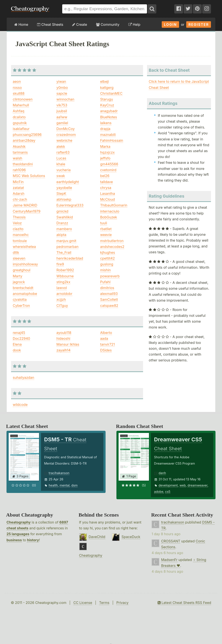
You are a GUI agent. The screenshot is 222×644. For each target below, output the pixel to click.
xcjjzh (61, 299)
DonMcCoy (65, 129)
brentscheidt (23, 288)
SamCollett (109, 299)
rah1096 (19, 170)
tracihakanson (59, 473)
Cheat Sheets (50, 24)
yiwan (61, 81)
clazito (18, 229)
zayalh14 (63, 350)
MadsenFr (169, 560)
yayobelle (64, 188)
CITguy (62, 306)
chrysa (106, 188)
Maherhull (21, 105)
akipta (61, 235)
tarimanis (20, 152)
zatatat (18, 188)
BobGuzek (109, 217)
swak (61, 176)
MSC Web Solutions (29, 176)
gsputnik (20, 123)
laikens (106, 123)
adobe (159, 492)
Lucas (61, 158)
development (168, 485)
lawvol (62, 288)
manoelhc (21, 235)
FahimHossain (112, 140)
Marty (18, 276)
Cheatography (19, 522)
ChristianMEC (111, 93)
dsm (74, 485)
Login (170, 24)
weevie (106, 235)
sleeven (19, 258)
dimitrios (107, 288)
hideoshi (63, 338)
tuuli (104, 223)
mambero (64, 229)
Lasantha (108, 194)
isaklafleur (21, 129)
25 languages (18, 534)
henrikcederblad (70, 258)
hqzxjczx (107, 152)
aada (104, 338)
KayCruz (107, 105)
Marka (105, 146)
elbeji (104, 81)
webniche (64, 140)
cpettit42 (108, 258)
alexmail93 (109, 294)
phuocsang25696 (27, 135)
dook (17, 350)
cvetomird (108, 170)
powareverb (110, 276)
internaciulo (110, 211)
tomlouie (20, 241)
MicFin (18, 182)
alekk (61, 146)
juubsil (62, 111)
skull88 (19, 93)
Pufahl (105, 282)
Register (199, 24)
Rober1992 (65, 270)
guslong (107, 264)
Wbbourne (65, 276)
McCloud (108, 199)
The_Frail (64, 252)
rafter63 (63, 152)
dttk (16, 252)
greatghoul (22, 270)
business (14, 540)
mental (65, 485)
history (33, 540)
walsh (18, 158)
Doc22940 (21, 338)
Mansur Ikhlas (68, 344)
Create (80, 24)
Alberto (106, 333)
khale (61, 164)
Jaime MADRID (25, 205)
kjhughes (108, 252)
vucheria (63, 170)
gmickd (62, 211)
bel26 (105, 176)
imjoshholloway (25, 264)
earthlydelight (68, 182)
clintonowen (23, 99)
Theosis (19, 217)
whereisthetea (24, 247)
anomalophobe (25, 294)
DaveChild (97, 537)
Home (21, 24)
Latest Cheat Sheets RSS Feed (184, 603)
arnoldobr (64, 294)
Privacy (122, 603)
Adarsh (19, 194)
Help (134, 24)
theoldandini (23, 164)
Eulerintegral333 (70, 205)
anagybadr (109, 111)
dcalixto (19, 117)
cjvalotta (20, 299)
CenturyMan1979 (27, 211)
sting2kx (63, 282)
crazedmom (66, 135)
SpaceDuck (131, 537)
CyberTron (21, 306)
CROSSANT (171, 541)
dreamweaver (198, 485)
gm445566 (109, 164)
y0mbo (62, 88)
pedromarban (67, 247)
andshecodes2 (112, 247)
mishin (105, 270)
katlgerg (107, 88)
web (183, 485)
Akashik (19, 146)
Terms (104, 603)
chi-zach (20, 199)
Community (108, 24)
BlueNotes (109, 117)
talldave (107, 182)
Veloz (17, 223)
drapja (105, 129)
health (53, 485)
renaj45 (19, 333)
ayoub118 (64, 333)
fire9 (60, 264)
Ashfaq (19, 111)
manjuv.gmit (66, 241)
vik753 (62, 105)
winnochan (65, 99)
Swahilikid (65, 217)
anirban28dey (24, 140)
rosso (17, 88)
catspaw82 (109, 306)
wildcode (20, 405)
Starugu (107, 99)
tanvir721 (108, 344)
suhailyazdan (24, 377)
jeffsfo (105, 158)
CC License (83, 603)
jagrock (19, 282)
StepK (61, 194)
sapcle (62, 93)
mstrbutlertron (112, 241)
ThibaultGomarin (114, 205)
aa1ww (62, 117)
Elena (17, 344)
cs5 (168, 492)
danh (162, 473)
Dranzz (62, 223)
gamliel (62, 123)
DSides (106, 350)
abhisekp (64, 199)
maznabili (108, 135)
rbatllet (106, 229)
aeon (17, 81)
